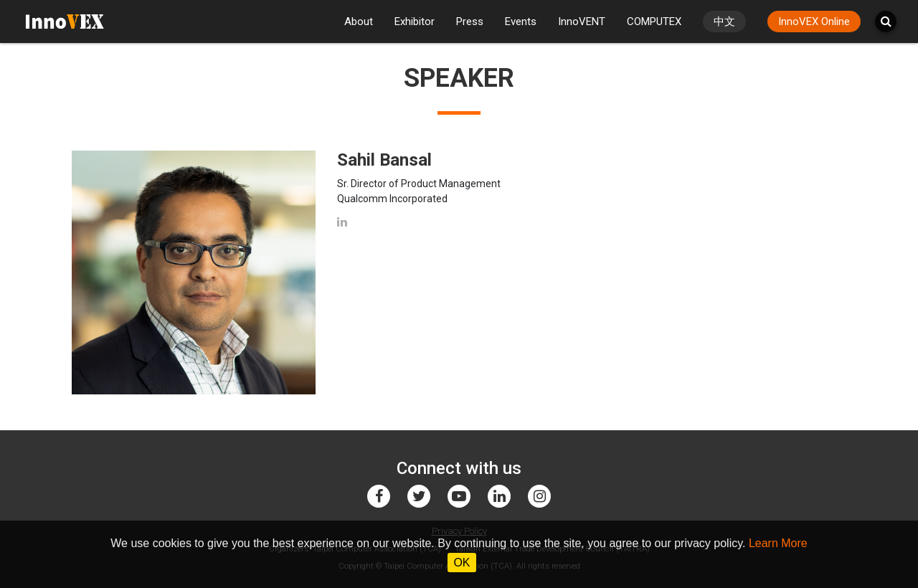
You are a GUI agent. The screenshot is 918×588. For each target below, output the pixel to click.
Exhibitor (415, 22)
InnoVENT (582, 22)
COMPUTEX (654, 22)
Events (521, 22)
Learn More (778, 543)
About (359, 22)
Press (470, 22)
